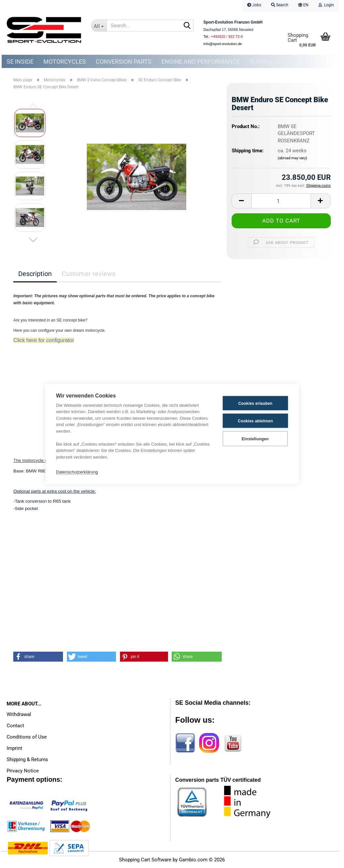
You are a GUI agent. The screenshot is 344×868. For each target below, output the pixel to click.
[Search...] (99, 26)
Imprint (14, 748)
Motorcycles (65, 62)
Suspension (268, 62)
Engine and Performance (201, 62)
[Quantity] (281, 201)
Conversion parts (124, 62)
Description (35, 274)
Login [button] (326, 5)
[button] (303, 6)
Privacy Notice (23, 771)
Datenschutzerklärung (77, 472)
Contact (15, 726)
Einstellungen (255, 439)
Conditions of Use (27, 737)
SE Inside (20, 62)
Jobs (254, 5)
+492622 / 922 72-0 (227, 36)
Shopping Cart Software (145, 860)
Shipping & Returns (27, 760)
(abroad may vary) (292, 158)
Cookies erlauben (255, 403)
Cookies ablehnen (256, 421)
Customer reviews (88, 274)
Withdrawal (19, 714)
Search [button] (280, 5)
